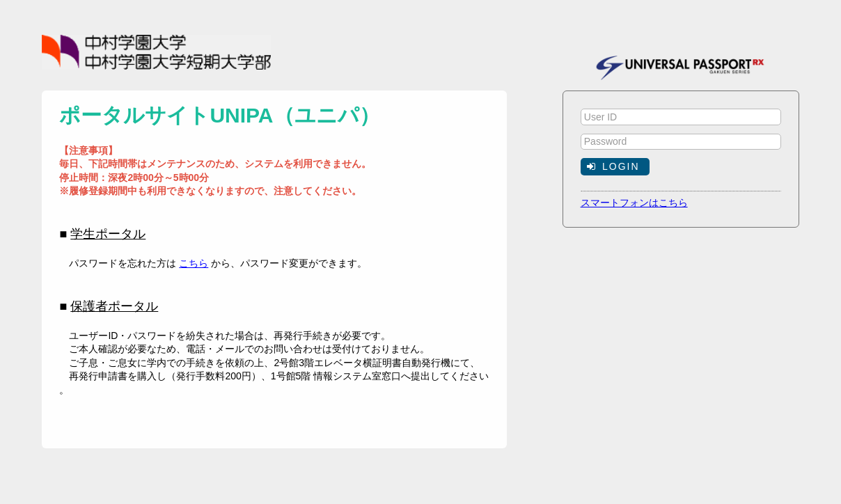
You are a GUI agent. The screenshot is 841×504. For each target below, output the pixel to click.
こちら (194, 263)
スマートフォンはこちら (634, 203)
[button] (615, 166)
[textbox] (681, 117)
